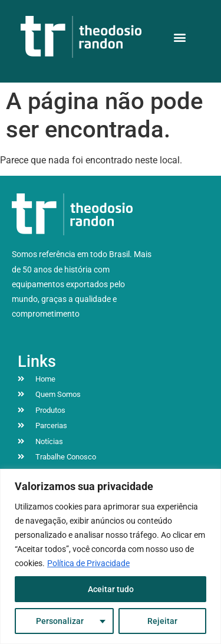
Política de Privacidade (88, 563)
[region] (111, 556)
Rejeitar (162, 621)
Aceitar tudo (111, 589)
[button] (179, 37)
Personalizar (60, 621)
